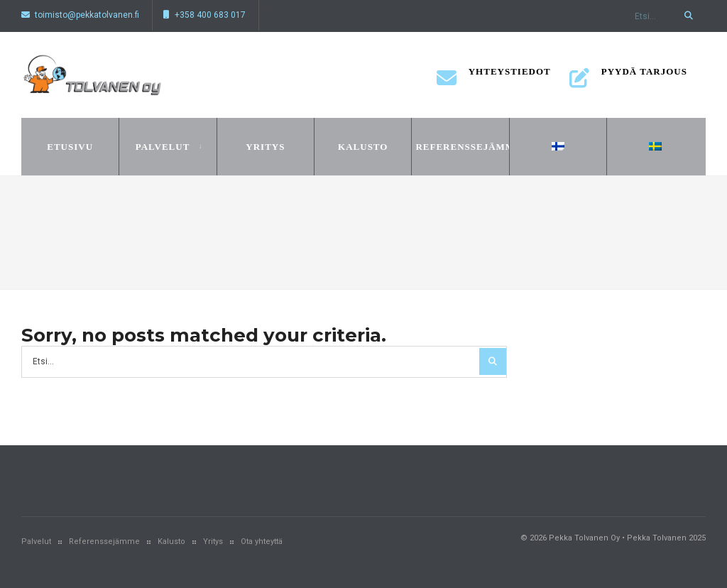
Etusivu (70, 147)
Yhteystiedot (494, 76)
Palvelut (163, 147)
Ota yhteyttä (262, 541)
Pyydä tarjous (628, 76)
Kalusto (363, 147)
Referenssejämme (460, 147)
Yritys (265, 147)
